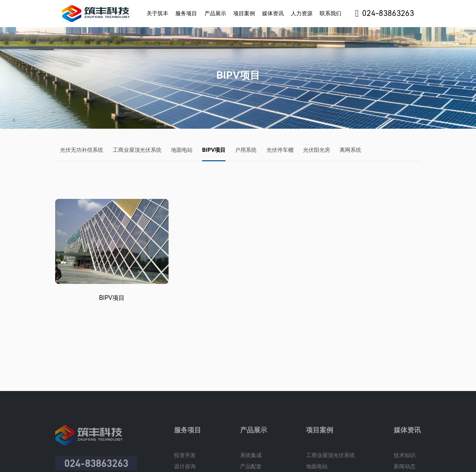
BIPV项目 (214, 150)
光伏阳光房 (317, 150)
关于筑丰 (157, 13)
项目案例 (244, 13)
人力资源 (302, 13)
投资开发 (185, 460)
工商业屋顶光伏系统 (137, 150)
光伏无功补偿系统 (82, 150)
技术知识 (405, 460)
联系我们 (330, 13)
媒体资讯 (273, 13)
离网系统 (350, 150)
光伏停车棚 (280, 150)
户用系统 (246, 150)
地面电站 (182, 150)
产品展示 (215, 13)
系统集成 (251, 460)
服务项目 (186, 13)
